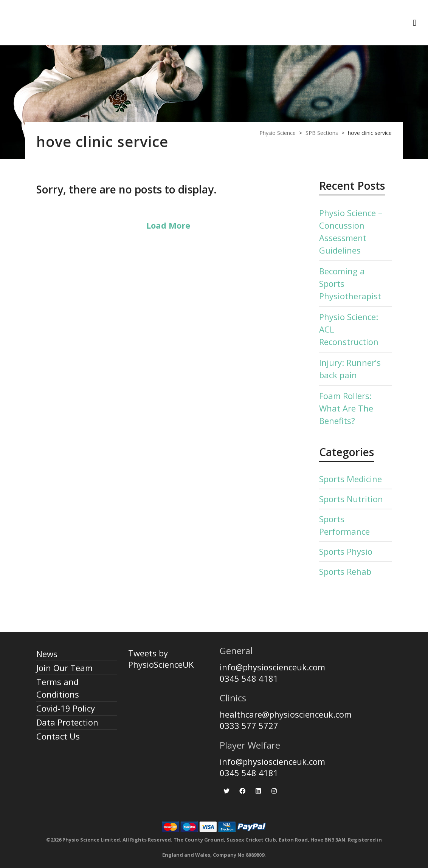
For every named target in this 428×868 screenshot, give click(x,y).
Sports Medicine (350, 479)
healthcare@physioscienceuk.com (286, 714)
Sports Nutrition (351, 499)
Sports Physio (346, 551)
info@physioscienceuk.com (272, 667)
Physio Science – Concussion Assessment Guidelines (351, 231)
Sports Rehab (345, 571)
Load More (168, 225)
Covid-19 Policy (66, 708)
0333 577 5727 (249, 726)
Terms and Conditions (58, 688)
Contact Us (58, 736)
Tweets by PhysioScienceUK (161, 659)
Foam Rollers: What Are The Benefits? (346, 408)
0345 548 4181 (249, 678)
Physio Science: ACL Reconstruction (349, 329)
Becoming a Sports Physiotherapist (350, 283)
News (47, 654)
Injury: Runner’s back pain (350, 369)
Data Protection (67, 722)
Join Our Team (64, 668)
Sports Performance (344, 525)
